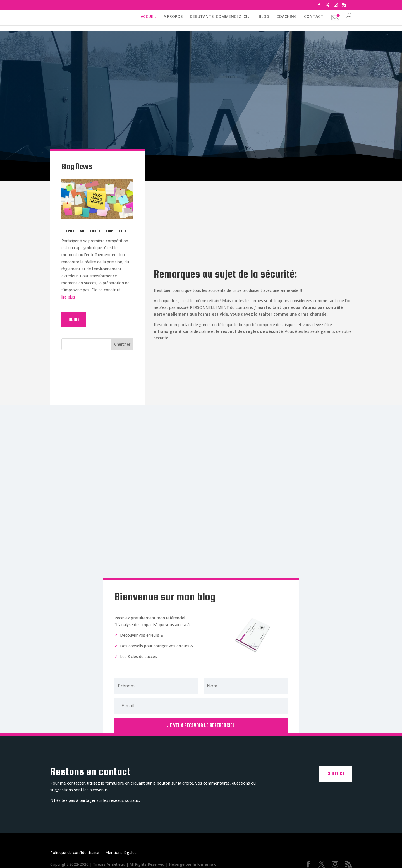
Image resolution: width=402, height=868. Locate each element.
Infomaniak (204, 860)
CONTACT (314, 17)
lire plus (68, 297)
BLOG (264, 17)
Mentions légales (121, 849)
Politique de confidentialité (75, 849)
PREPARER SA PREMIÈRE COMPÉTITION (94, 231)
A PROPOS (173, 17)
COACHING (287, 17)
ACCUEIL (149, 17)
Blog (74, 319)
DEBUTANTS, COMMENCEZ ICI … (221, 17)
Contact (336, 770)
